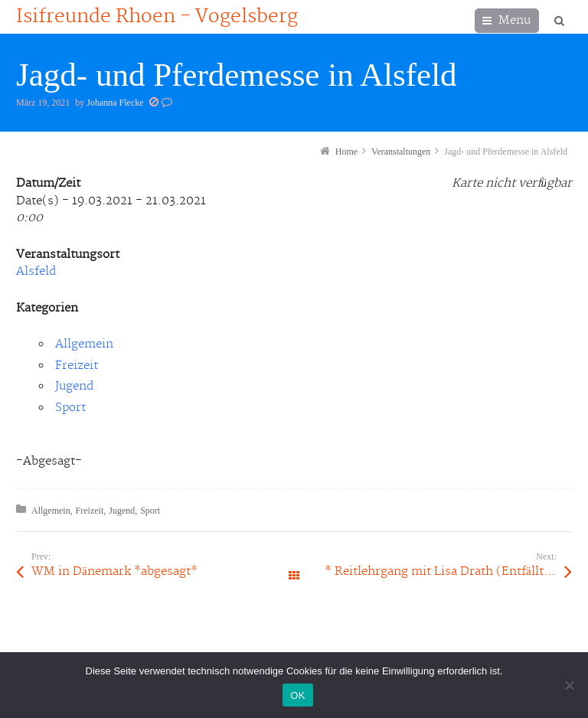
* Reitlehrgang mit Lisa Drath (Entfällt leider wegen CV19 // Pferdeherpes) (448, 571)
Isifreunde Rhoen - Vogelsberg (157, 17)
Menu (514, 20)
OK (297, 695)
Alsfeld (36, 271)
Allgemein (84, 344)
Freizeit (77, 366)
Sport (70, 408)
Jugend (74, 386)
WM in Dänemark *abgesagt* (114, 571)
